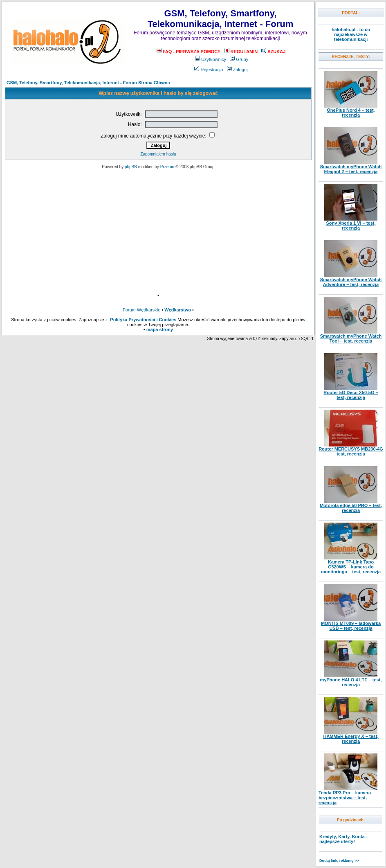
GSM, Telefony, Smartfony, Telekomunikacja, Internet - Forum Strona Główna (88, 83)
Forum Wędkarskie (141, 310)
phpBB (131, 167)
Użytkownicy (211, 59)
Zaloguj (237, 70)
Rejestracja (209, 70)
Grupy (239, 59)
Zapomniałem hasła (158, 154)
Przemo (167, 167)
